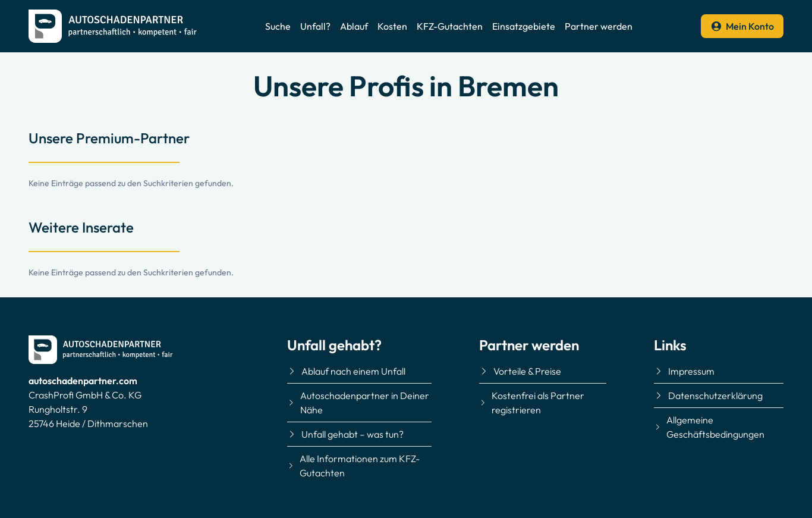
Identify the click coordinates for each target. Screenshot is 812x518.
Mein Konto (742, 26)
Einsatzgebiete (524, 26)
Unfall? (315, 26)
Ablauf (354, 26)
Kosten (392, 26)
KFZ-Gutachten (450, 26)
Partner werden (599, 26)
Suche (278, 26)
